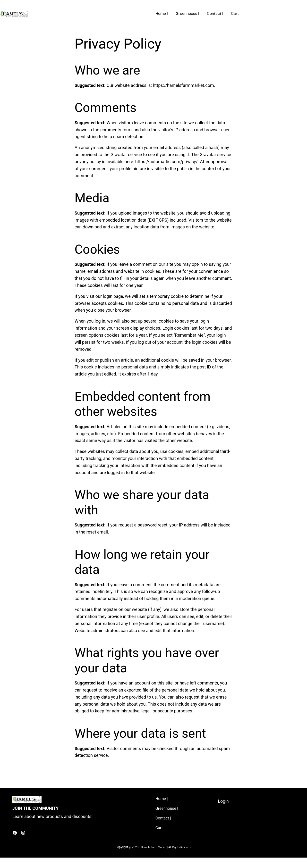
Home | (162, 13)
